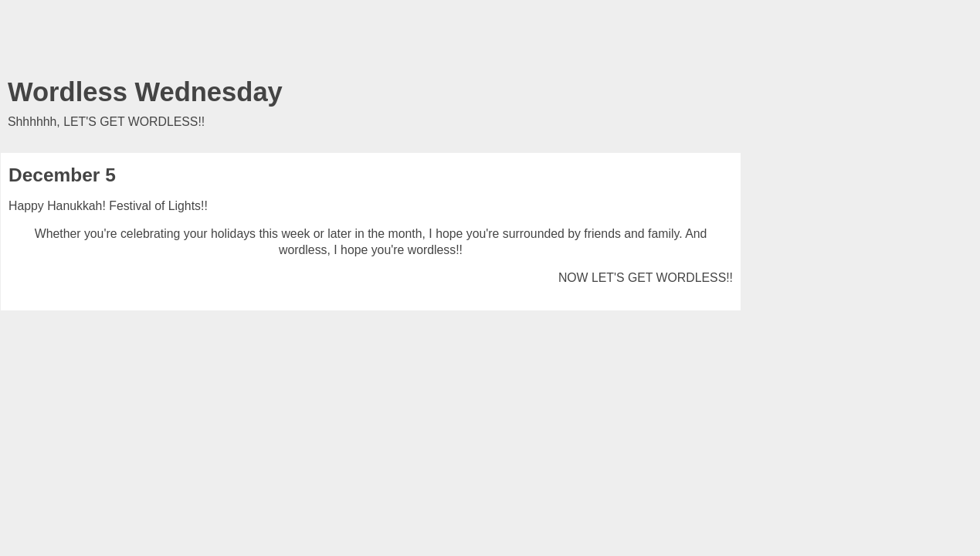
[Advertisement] (371, 42)
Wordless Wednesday (145, 92)
